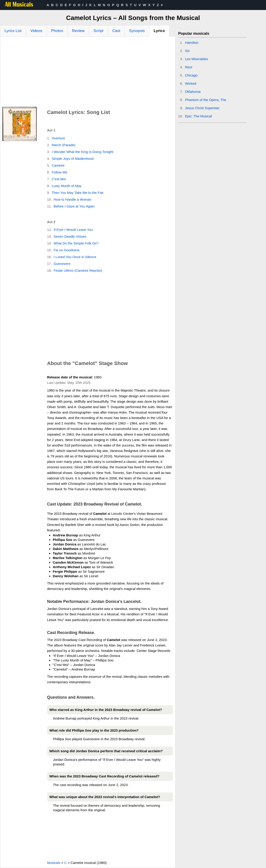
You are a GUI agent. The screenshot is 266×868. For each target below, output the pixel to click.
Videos (36, 31)
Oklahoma (193, 92)
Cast (116, 31)
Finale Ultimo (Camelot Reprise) (78, 270)
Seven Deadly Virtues (70, 236)
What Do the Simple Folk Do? (76, 243)
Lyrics (159, 31)
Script (98, 31)
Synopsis (137, 31)
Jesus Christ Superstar (202, 108)
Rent (189, 67)
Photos (57, 31)
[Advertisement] (88, 73)
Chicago (191, 75)
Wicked (191, 83)
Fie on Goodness (67, 250)
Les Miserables (197, 59)
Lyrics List (13, 31)
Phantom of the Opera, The (206, 100)
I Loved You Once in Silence (75, 257)
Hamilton (192, 43)
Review (78, 31)
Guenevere (62, 264)
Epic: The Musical (198, 116)
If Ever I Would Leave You (73, 230)
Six (187, 51)
